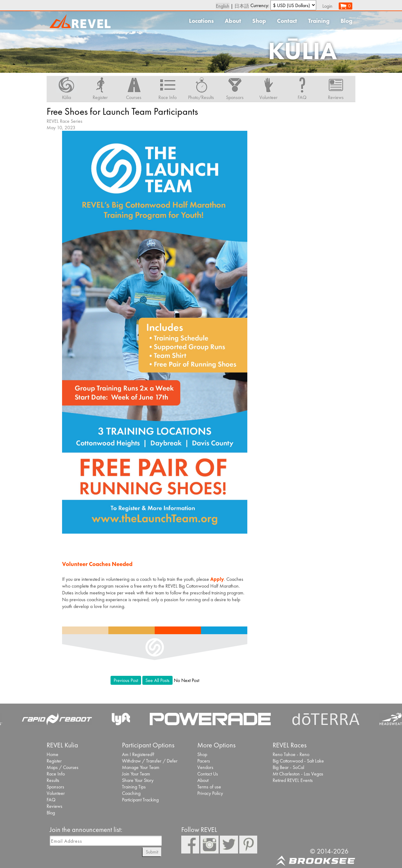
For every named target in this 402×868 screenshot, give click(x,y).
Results (53, 780)
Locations (201, 21)
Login (327, 6)
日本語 (242, 6)
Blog (346, 21)
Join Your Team (136, 774)
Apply (217, 579)
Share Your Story (138, 780)
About (233, 21)
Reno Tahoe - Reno (291, 754)
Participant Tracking (140, 800)
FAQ (51, 800)
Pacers (204, 761)
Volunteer (56, 793)
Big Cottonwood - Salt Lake (298, 761)
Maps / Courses (63, 767)
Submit (152, 852)
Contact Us (208, 774)
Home (52, 754)
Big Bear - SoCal (288, 767)
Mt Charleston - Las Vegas (298, 774)
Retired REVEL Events (293, 780)
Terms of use (209, 787)
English (223, 6)
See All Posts (157, 680)
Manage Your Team (141, 767)
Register (54, 761)
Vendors (205, 767)
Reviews (54, 806)
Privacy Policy (210, 793)
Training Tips (134, 787)
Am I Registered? (138, 754)
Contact (287, 21)
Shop (259, 21)
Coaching (131, 793)
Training (319, 21)
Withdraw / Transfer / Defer (150, 761)
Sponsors (55, 787)
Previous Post (126, 680)
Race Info (56, 774)
